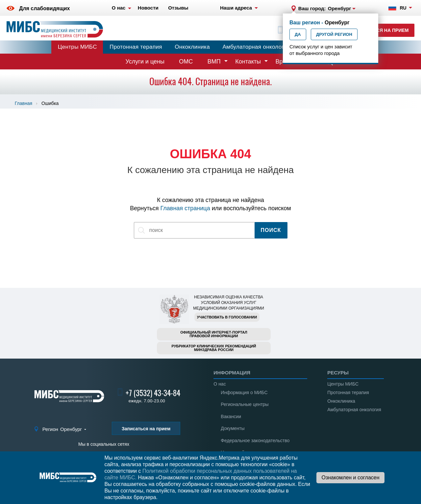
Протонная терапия (136, 47)
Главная (24, 103)
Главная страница (185, 208)
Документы (233, 428)
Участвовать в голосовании (227, 317)
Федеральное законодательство (255, 441)
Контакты (248, 62)
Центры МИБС (77, 47)
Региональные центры (245, 404)
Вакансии (231, 416)
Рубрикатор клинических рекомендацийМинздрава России (214, 348)
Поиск (271, 230)
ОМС (186, 62)
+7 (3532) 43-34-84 (153, 393)
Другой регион (334, 34)
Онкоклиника (192, 47)
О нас (220, 384)
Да (298, 34)
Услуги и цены (145, 62)
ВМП (214, 62)
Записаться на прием (380, 30)
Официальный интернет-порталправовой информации (214, 334)
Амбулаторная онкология (256, 47)
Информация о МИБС (244, 392)
